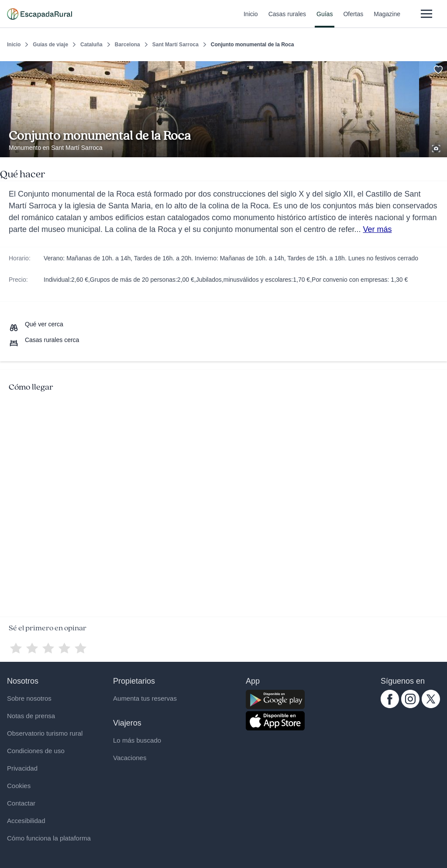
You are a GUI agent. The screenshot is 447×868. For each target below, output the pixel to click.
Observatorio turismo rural (45, 733)
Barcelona (127, 45)
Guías (325, 19)
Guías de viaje (50, 45)
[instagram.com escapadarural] (410, 706)
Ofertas (353, 19)
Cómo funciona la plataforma (49, 838)
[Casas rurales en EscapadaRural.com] (40, 14)
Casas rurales (287, 19)
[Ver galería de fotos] (437, 147)
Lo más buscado (137, 740)
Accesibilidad (26, 821)
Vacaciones (130, 758)
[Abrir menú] (426, 14)
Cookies (19, 786)
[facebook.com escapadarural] (390, 706)
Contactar (21, 803)
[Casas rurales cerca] (44, 340)
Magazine (387, 19)
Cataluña (91, 45)
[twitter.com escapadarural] (431, 706)
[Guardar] (437, 68)
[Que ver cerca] (36, 324)
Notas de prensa (31, 716)
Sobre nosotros (29, 698)
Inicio (251, 19)
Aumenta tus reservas (145, 698)
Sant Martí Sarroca (175, 45)
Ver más (377, 229)
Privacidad (22, 768)
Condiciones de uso (36, 751)
